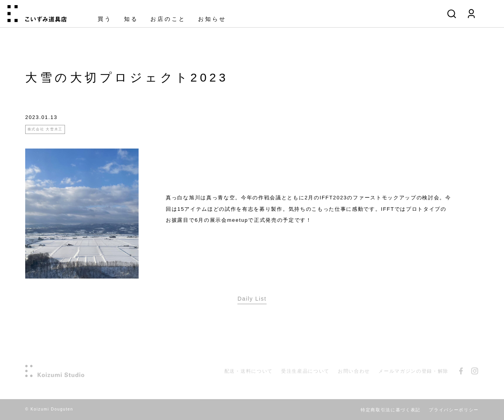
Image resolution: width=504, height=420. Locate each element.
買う (105, 19)
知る (131, 19)
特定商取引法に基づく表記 (391, 410)
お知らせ (212, 19)
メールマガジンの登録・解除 (413, 371)
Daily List (252, 299)
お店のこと (168, 19)
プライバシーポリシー (454, 410)
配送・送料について (249, 371)
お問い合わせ (354, 371)
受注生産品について (305, 371)
